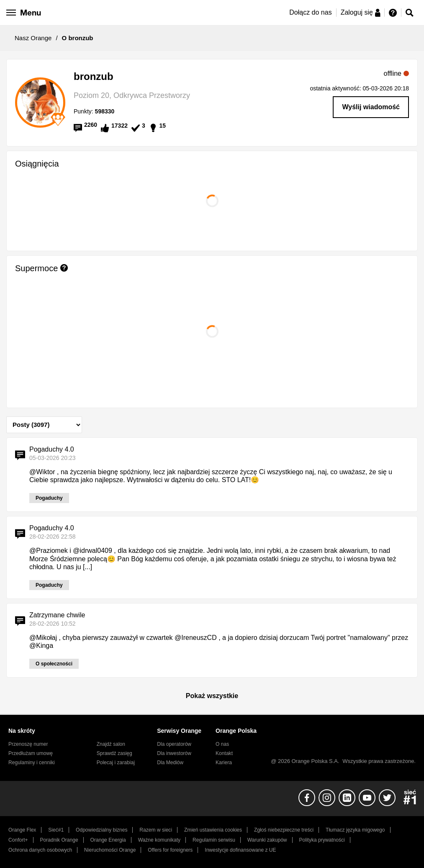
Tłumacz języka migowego (355, 830)
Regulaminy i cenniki (32, 763)
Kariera (224, 763)
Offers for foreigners (170, 850)
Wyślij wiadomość (371, 107)
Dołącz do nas (310, 12)
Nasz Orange (33, 38)
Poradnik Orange (59, 840)
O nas (222, 744)
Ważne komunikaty (159, 840)
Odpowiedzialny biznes (102, 830)
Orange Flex (22, 830)
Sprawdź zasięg (114, 753)
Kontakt (224, 753)
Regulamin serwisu (214, 840)
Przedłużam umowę (31, 753)
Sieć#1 (56, 830)
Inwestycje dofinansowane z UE (240, 850)
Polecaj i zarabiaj (116, 763)
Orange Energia (108, 840)
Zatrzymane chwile (57, 615)
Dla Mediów (170, 763)
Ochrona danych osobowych (40, 850)
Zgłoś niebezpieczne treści (284, 830)
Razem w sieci (156, 830)
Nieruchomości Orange (110, 850)
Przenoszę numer (28, 744)
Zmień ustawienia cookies (213, 830)
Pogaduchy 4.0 (52, 449)
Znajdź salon (111, 744)
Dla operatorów (174, 744)
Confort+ (18, 840)
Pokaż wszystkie (212, 696)
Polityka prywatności (322, 840)
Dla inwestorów (174, 753)
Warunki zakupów (267, 840)
